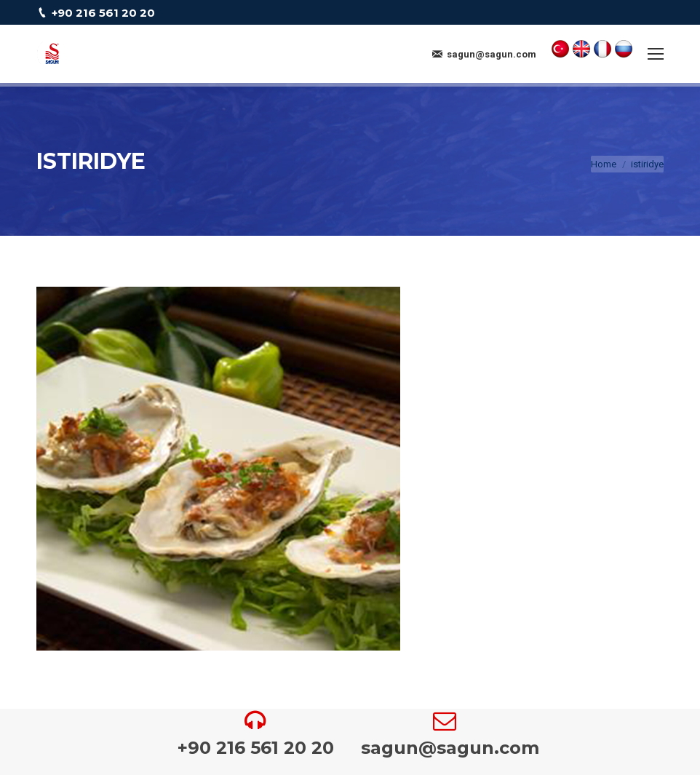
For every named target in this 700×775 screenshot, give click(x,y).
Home (604, 164)
